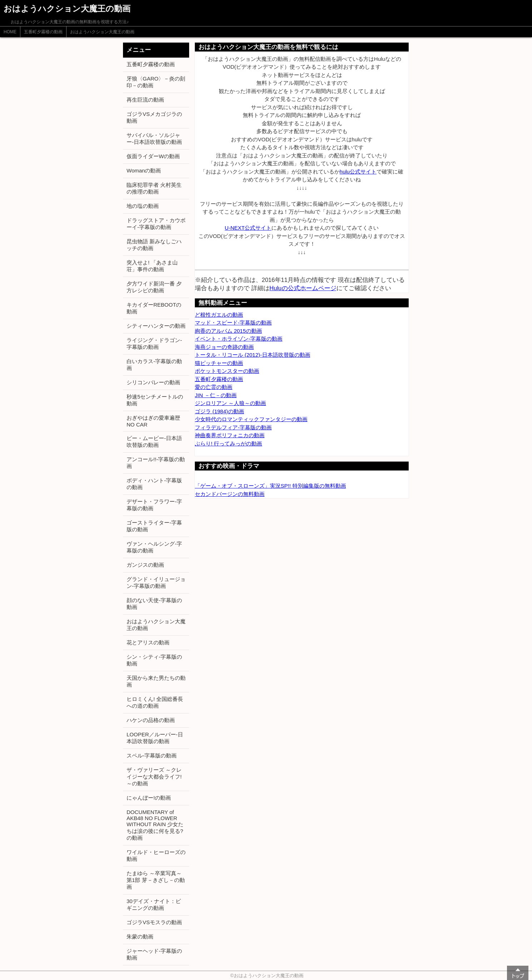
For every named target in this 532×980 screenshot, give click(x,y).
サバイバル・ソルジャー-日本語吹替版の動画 (154, 138)
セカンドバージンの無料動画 (230, 494)
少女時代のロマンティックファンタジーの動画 (251, 419)
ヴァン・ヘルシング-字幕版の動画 (154, 547)
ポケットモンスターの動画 (227, 371)
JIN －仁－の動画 (216, 395)
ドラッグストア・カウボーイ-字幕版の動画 (156, 224)
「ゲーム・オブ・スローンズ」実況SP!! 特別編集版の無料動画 (270, 486)
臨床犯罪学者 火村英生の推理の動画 (154, 188)
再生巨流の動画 (145, 100)
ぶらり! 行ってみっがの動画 (228, 443)
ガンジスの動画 (145, 565)
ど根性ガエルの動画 (219, 315)
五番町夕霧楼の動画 (43, 32)
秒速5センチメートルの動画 (155, 400)
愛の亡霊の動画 (214, 387)
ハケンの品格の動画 (151, 720)
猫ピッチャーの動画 (219, 363)
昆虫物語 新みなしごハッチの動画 (154, 245)
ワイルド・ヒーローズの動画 (156, 855)
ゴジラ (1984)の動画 (220, 411)
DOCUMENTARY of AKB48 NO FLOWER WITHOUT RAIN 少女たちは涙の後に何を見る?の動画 (155, 825)
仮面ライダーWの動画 (153, 156)
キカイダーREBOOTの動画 (154, 308)
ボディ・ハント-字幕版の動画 (154, 484)
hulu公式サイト (358, 172)
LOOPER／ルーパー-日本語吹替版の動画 (155, 738)
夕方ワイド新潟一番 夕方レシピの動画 (154, 287)
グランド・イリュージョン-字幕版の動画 (156, 582)
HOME (10, 32)
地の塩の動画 (143, 206)
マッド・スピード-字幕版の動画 (233, 323)
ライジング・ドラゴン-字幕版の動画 (154, 343)
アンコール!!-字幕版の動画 (156, 463)
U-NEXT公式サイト (248, 228)
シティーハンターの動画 (156, 326)
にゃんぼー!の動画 (149, 798)
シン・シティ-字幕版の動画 (154, 660)
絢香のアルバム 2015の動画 (228, 331)
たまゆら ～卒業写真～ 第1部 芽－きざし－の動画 (156, 880)
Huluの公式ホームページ (303, 288)
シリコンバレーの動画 (153, 382)
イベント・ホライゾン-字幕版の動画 (239, 339)
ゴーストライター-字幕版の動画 (154, 526)
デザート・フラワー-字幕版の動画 (154, 505)
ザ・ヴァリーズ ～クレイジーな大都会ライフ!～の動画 (154, 777)
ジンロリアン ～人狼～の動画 (230, 403)
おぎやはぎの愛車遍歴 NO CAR (153, 421)
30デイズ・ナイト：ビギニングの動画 (154, 905)
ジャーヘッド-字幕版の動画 (154, 954)
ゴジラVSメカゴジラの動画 (154, 117)
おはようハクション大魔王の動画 (102, 32)
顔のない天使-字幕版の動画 (154, 604)
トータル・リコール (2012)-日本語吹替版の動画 (253, 355)
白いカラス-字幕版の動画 (154, 365)
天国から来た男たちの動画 (156, 681)
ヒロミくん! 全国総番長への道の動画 (155, 702)
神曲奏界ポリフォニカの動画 (230, 435)
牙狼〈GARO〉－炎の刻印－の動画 (156, 82)
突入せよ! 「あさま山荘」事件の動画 (152, 266)
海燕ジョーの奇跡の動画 (224, 347)
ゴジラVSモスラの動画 (154, 922)
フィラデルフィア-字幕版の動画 (233, 427)
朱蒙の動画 (140, 937)
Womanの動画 (144, 170)
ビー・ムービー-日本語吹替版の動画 (154, 442)
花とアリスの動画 (148, 642)
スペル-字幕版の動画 (152, 755)
